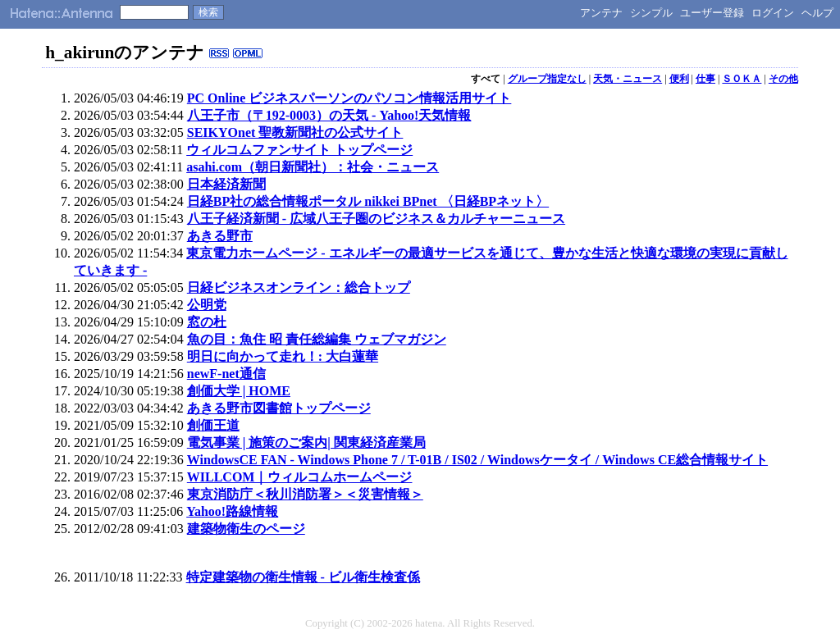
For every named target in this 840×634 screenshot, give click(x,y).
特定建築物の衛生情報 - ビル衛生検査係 (303, 577)
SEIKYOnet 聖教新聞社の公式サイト (295, 132)
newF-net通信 (226, 374)
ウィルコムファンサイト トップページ (299, 150)
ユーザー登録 (712, 13)
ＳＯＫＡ (742, 79)
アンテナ (601, 13)
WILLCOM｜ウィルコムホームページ (300, 477)
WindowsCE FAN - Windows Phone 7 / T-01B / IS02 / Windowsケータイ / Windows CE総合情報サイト (477, 460)
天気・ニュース (628, 79)
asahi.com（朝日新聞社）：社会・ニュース (313, 167)
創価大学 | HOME (239, 391)
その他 (783, 79)
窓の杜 (207, 322)
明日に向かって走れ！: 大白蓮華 (283, 356)
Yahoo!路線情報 (232, 511)
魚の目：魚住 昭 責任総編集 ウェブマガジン (317, 339)
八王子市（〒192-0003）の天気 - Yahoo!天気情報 (329, 115)
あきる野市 (220, 236)
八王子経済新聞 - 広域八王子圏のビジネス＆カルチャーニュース (376, 219)
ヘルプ (817, 13)
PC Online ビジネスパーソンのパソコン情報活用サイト (349, 98)
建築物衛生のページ (246, 529)
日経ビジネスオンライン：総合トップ (299, 287)
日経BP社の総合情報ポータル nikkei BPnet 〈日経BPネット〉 (368, 201)
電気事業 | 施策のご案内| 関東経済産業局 (306, 442)
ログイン (773, 13)
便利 (679, 79)
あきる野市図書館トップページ (279, 408)
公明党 (207, 305)
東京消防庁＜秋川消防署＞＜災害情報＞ (305, 494)
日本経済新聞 (226, 184)
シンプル (651, 13)
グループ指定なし (547, 79)
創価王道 (213, 425)
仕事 (705, 79)
